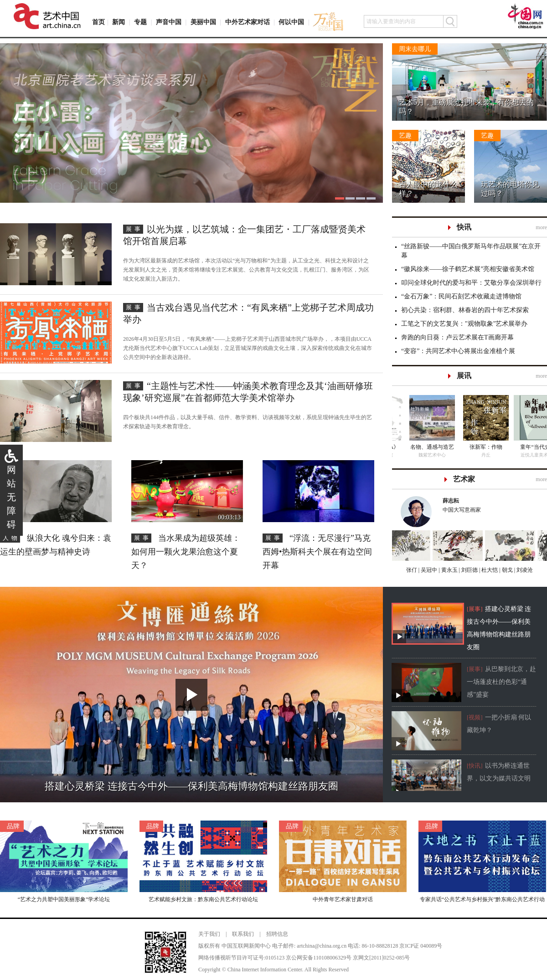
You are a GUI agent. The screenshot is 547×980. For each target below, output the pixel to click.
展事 (134, 229)
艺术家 (464, 479)
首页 (98, 22)
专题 (140, 22)
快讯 (464, 227)
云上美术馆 (419, 455)
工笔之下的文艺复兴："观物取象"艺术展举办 (464, 324)
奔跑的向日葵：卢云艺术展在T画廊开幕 (457, 337)
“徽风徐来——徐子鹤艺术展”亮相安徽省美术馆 (468, 269)
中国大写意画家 (490, 505)
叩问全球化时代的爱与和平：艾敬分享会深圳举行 (471, 283)
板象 (419, 447)
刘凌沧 (525, 570)
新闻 (119, 22)
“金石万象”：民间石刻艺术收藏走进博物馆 (461, 296)
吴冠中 (428, 570)
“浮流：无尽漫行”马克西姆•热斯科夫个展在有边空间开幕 (317, 552)
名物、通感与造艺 (520, 447)
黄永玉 (449, 570)
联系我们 (243, 934)
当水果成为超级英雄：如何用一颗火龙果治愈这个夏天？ (186, 552)
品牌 (13, 826)
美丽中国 (203, 22)
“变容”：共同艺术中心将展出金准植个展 (458, 351)
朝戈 (507, 570)
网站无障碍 (11, 497)
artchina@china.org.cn (322, 946)
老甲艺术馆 (470, 455)
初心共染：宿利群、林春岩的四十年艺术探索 (465, 310)
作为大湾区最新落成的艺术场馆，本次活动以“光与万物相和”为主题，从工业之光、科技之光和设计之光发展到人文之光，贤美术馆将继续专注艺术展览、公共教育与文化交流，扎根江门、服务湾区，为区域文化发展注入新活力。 (246, 270)
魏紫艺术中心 (520, 455)
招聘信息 (277, 934)
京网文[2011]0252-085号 (382, 958)
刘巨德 (469, 570)
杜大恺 (489, 570)
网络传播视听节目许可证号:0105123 (241, 958)
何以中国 (291, 22)
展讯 (464, 376)
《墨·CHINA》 (469, 447)
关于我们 (209, 934)
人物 (11, 538)
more (541, 227)
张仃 (412, 570)
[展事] (475, 609)
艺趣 (405, 136)
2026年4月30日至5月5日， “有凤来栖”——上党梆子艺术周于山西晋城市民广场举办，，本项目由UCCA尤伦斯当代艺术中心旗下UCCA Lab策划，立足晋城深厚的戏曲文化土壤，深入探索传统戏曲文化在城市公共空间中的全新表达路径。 (248, 348)
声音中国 (169, 22)
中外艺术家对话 (248, 22)
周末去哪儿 (415, 49)
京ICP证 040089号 (421, 946)
